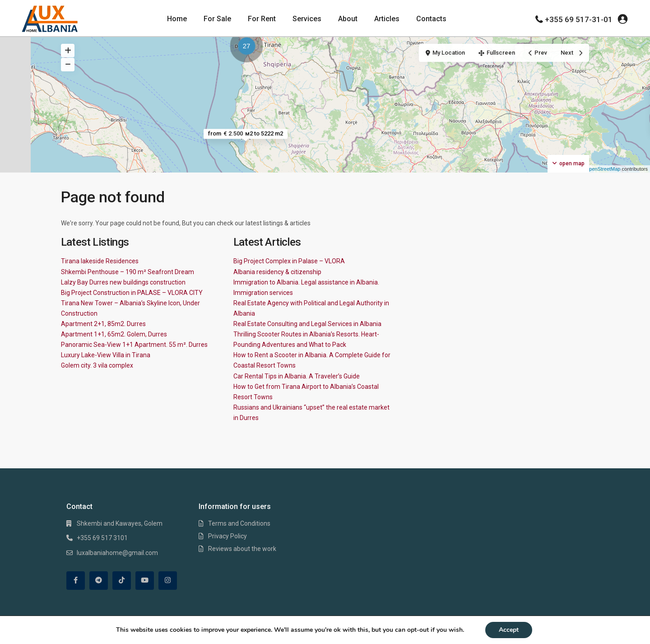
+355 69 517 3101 (102, 538)
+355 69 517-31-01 (579, 19)
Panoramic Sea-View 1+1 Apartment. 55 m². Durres (134, 345)
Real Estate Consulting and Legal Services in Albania (307, 324)
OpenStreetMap (603, 169)
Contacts (431, 19)
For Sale (217, 19)
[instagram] (168, 581)
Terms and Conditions (239, 523)
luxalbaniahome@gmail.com (117, 553)
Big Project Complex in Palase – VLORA (289, 261)
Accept (509, 630)
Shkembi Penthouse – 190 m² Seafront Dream (128, 272)
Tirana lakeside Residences (100, 261)
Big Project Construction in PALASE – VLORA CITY (132, 293)
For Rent (262, 19)
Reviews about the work (242, 549)
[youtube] (145, 581)
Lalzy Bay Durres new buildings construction (123, 282)
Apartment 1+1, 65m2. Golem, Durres (114, 334)
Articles (387, 19)
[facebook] (76, 581)
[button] (249, 47)
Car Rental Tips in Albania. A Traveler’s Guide (297, 376)
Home (177, 19)
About (348, 19)
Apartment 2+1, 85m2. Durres (103, 324)
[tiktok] (122, 581)
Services (307, 19)
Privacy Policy (227, 536)
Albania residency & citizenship (277, 272)
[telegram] (99, 581)
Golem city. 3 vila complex (97, 365)
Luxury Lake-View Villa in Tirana (106, 355)
